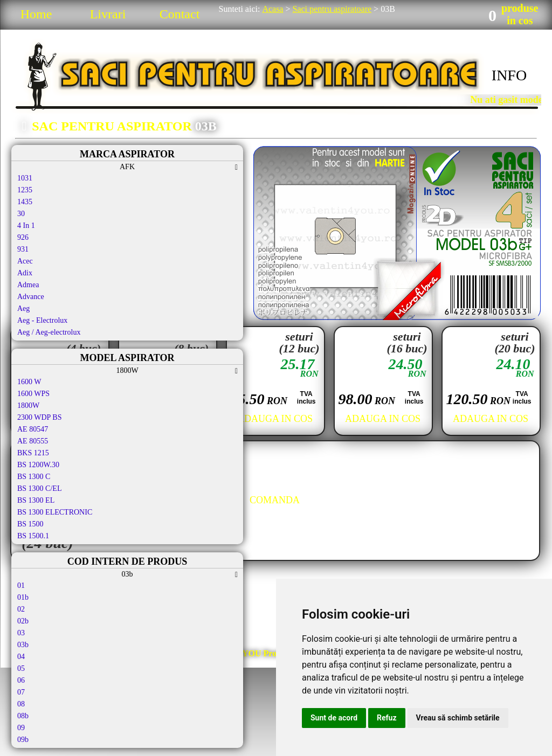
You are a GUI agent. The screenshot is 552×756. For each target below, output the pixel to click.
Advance (31, 297)
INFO (509, 75)
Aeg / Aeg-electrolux (49, 332)
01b (23, 597)
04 (21, 657)
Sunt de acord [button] (334, 718)
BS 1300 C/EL (39, 488)
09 (21, 728)
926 (23, 237)
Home (36, 14)
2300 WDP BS (39, 417)
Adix (25, 273)
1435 (25, 202)
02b (23, 621)
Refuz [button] (387, 718)
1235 (25, 190)
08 (21, 704)
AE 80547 (33, 429)
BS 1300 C (34, 477)
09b (23, 740)
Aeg (23, 308)
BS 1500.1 (33, 536)
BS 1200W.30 (38, 465)
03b (23, 645)
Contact (180, 14)
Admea (28, 285)
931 (23, 249)
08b (23, 716)
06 (21, 680)
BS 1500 (30, 524)
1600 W (29, 382)
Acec (25, 261)
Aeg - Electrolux (42, 320)
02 (21, 609)
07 (21, 692)
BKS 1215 (33, 453)
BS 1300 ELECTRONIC (55, 512)
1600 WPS (33, 394)
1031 (25, 178)
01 (21, 585)
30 (21, 214)
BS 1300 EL (36, 500)
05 (21, 668)
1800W (28, 405)
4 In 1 (26, 226)
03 (21, 633)
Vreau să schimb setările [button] (458, 718)
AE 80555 (33, 441)
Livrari (108, 14)
